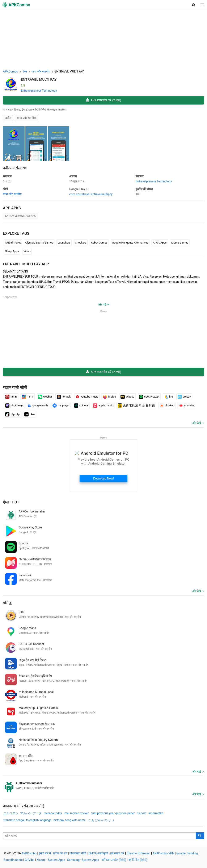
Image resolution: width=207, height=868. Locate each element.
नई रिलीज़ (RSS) (138, 860)
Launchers (64, 243)
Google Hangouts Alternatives (130, 243)
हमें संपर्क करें (117, 853)
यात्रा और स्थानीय (26, 118)
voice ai (81, 406)
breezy (184, 397)
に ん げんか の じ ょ (101, 820)
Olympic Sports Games (39, 243)
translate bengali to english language (28, 820)
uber (30, 414)
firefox (109, 397)
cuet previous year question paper (113, 813)
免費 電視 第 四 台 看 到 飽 (136, 406)
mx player (61, 406)
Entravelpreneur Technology (39, 91)
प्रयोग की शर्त (60, 853)
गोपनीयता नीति (78, 853)
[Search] (200, 836)
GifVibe (29, 860)
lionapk (64, 397)
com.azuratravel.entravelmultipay (91, 194)
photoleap (14, 406)
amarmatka (156, 813)
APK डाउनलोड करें (103, 100)
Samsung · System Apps (83, 860)
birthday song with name (70, 820)
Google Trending (187, 853)
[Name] (99, 836)
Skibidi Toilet (13, 243)
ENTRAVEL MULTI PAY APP (26, 264)
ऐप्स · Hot (11, 502)
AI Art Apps (160, 243)
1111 (28, 397)
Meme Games (180, 243)
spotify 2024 (149, 397)
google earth (38, 406)
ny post (142, 813)
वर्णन (8, 118)
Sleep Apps (12, 251)
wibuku (127, 397)
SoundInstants (13, 860)
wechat (45, 397)
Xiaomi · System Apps (51, 860)
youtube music (87, 397)
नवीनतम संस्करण (15, 168)
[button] (194, 5)
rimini (11, 397)
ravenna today (53, 813)
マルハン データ (31, 813)
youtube (186, 406)
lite (168, 397)
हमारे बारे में (45, 853)
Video (27, 251)
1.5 (7, 181)
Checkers (81, 243)
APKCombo (10, 71)
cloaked (167, 406)
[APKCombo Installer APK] (103, 786)
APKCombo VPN (163, 853)
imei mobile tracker (76, 813)
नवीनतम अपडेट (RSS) (114, 860)
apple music (103, 406)
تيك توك (12, 414)
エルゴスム (11, 813)
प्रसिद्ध (7, 603)
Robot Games (99, 243)
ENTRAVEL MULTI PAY (39, 79)
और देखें (197, 423)
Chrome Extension (139, 853)
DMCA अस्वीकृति (98, 853)
